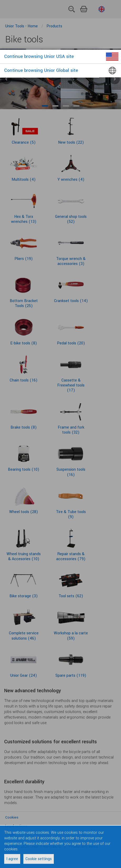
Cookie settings (39, 859)
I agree (12, 859)
